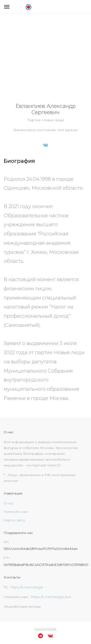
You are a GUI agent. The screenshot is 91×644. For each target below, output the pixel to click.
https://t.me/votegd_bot (51, 597)
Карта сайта (14, 520)
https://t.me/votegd (27, 587)
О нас (9, 503)
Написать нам (16, 512)
